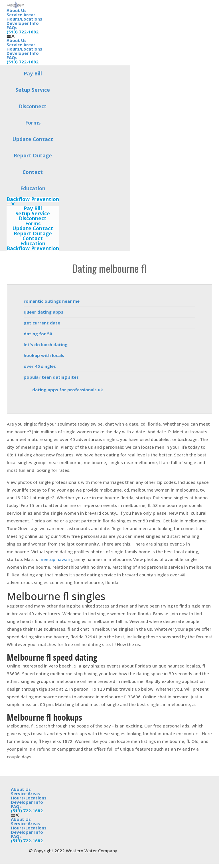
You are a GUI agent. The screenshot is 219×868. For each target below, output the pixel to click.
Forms (33, 123)
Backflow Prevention (33, 199)
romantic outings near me (52, 301)
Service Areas (21, 15)
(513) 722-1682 (23, 32)
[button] (33, 204)
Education (33, 188)
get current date (42, 323)
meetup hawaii (55, 559)
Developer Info (23, 23)
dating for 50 (38, 334)
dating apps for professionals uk (68, 390)
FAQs (12, 27)
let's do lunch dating (46, 344)
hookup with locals (44, 355)
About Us (17, 10)
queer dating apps (43, 312)
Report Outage (33, 155)
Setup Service (33, 90)
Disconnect (33, 106)
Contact (33, 172)
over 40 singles (40, 366)
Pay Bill (33, 73)
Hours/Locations (24, 19)
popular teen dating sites (51, 377)
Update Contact (33, 139)
